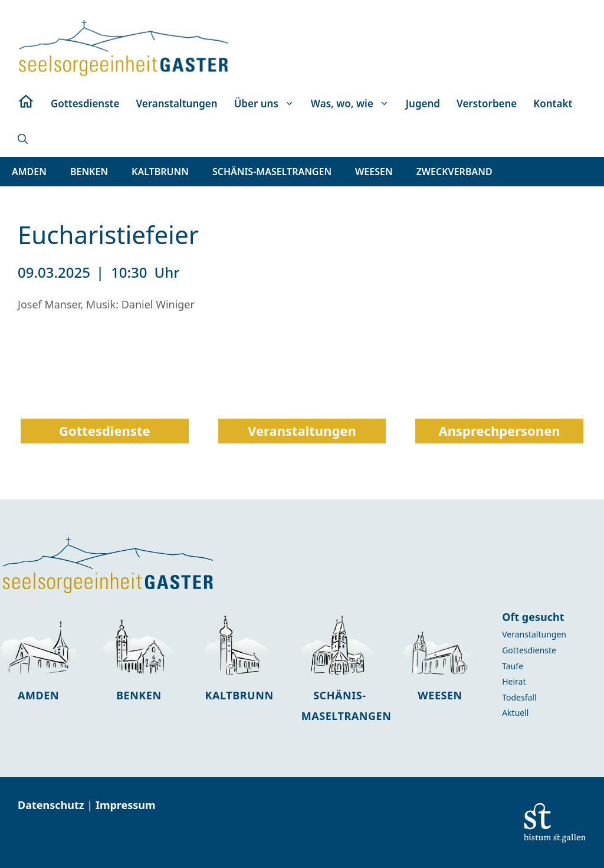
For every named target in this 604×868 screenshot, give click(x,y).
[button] (23, 139)
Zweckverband (454, 172)
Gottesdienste (85, 103)
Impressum (126, 805)
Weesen (440, 695)
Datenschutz (52, 805)
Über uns (268, 104)
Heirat (514, 681)
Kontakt (553, 103)
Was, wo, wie (354, 104)
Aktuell (515, 713)
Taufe (513, 666)
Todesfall (519, 697)
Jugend (423, 103)
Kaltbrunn (239, 695)
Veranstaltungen (176, 103)
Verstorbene (487, 103)
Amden (38, 695)
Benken (139, 695)
